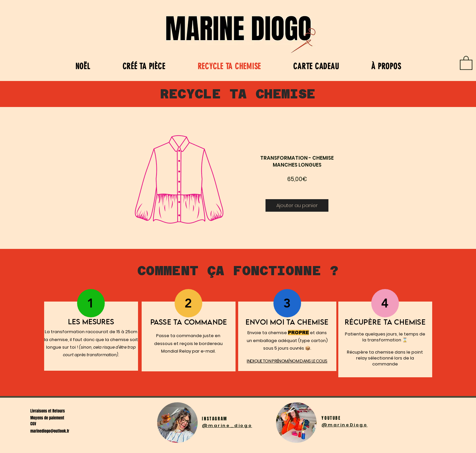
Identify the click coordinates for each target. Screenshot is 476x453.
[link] (466, 62)
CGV (33, 424)
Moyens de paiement (47, 418)
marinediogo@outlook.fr (50, 431)
